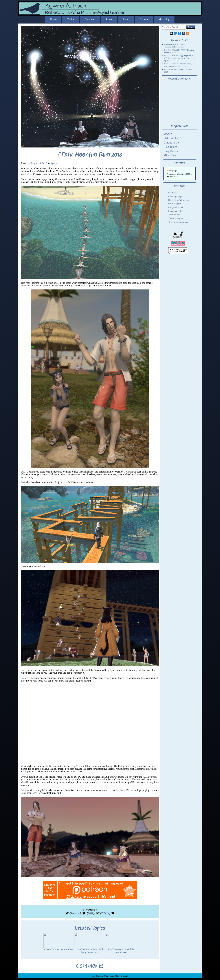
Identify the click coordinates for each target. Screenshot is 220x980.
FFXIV (105, 913)
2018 (91, 913)
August (75, 913)
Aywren (54, 163)
